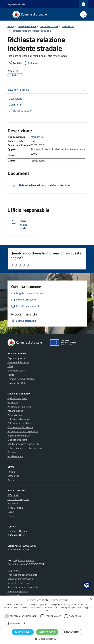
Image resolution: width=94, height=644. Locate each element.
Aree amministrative (18, 362)
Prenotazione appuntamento (22, 575)
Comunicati (13, 476)
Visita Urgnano (15, 508)
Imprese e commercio (19, 436)
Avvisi (11, 480)
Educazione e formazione (20, 427)
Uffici (10, 366)
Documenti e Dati (17, 383)
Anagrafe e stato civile (19, 407)
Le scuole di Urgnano (18, 499)
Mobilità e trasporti (17, 440)
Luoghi (11, 516)
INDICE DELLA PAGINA (47, 90)
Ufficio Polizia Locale (23, 225)
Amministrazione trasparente (23, 587)
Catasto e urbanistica (19, 419)
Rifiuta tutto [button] (72, 632)
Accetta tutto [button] (47, 632)
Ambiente (13, 402)
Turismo (12, 452)
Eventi (11, 512)
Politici (11, 375)
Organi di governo (17, 358)
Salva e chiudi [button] (23, 632)
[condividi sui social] (15, 63)
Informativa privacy (18, 591)
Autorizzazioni (15, 415)
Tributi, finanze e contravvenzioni (25, 448)
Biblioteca (13, 504)
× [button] (91, 599)
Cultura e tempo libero (19, 423)
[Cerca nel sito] (83, 14)
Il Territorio (13, 495)
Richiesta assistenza (18, 583)
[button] (87, 585)
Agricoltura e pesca (17, 398)
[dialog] (47, 620)
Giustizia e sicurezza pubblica (23, 431)
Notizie (11, 472)
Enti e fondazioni (16, 371)
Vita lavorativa (15, 456)
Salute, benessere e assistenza (23, 444)
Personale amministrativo (21, 379)
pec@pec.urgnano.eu (24, 560)
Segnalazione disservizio (20, 579)
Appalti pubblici (15, 411)
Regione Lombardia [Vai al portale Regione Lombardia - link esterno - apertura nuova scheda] (16, 4)
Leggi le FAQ (14, 571)
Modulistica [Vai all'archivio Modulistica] (37, 137)
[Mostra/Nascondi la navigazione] (6, 14)
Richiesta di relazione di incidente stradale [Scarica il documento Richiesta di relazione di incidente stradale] (44, 185)
